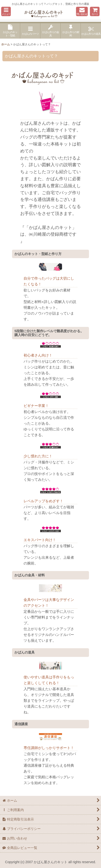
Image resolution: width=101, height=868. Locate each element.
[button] (6, 11)
